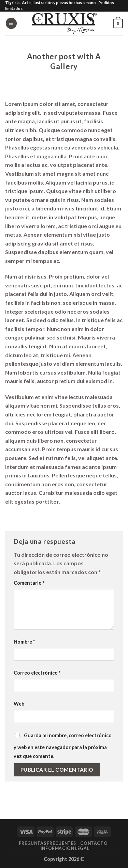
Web (19, 704)
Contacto (94, 843)
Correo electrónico (37, 673)
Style (64, 48)
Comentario (29, 583)
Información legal (65, 848)
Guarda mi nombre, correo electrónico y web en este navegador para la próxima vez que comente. (63, 746)
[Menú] (11, 23)
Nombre (24, 642)
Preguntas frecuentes (47, 843)
